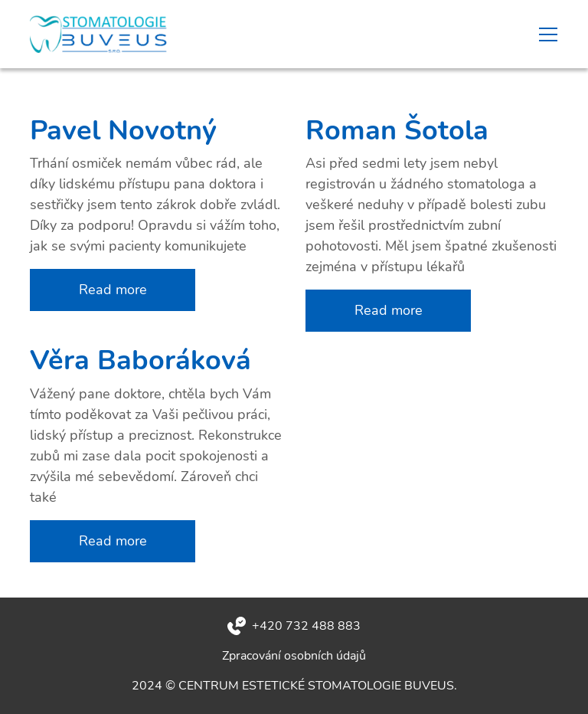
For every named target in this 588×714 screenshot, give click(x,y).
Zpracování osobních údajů (294, 656)
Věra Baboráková (140, 360)
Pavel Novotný (123, 131)
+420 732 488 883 (306, 626)
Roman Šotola (397, 131)
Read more (113, 290)
